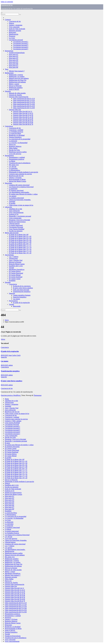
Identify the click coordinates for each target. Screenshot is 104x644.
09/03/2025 (5, 355)
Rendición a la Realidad (17, 135)
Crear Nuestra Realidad (17, 229)
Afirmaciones (13, 258)
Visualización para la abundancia (20, 163)
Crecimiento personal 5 (21, 49)
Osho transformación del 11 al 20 (24, 100)
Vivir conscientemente (16, 213)
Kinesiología (9, 51)
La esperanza (13, 168)
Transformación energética (22, 292)
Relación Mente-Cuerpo (17, 264)
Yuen (7, 69)
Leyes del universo (15, 154)
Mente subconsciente (12, 233)
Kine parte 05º (14, 62)
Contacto (8, 20)
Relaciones (12, 32)
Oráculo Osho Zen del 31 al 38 (23, 117)
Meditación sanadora (16, 88)
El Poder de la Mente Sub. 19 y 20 (20, 253)
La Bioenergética (14, 170)
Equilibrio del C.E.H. (16, 266)
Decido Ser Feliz (14, 150)
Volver (3, 339)
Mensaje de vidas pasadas (17, 93)
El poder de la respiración (21, 303)
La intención (13, 141)
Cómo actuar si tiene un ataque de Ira (21, 205)
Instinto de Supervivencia (17, 222)
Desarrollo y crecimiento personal (20, 216)
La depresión (13, 189)
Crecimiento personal (16, 40)
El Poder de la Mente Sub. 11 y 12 (20, 246)
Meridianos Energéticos (17, 269)
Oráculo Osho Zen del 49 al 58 (23, 121)
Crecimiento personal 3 (21, 45)
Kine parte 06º (14, 64)
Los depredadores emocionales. (19, 192)
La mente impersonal (16, 225)
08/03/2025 (5, 365)
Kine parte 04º (14, 60)
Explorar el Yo (14, 214)
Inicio (7, 320)
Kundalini (12, 280)
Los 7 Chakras (14, 257)
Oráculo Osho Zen (15, 110)
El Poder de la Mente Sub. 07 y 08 (20, 242)
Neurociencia (13, 301)
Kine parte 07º (14, 65)
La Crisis (12, 38)
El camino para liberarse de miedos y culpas (23, 194)
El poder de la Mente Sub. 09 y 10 (20, 244)
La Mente (12, 161)
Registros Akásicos (15, 146)
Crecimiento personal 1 (21, 42)
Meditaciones (9, 73)
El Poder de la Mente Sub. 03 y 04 (20, 238)
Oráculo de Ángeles (15, 95)
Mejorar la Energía (15, 262)
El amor (7, 443)
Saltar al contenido (7, 2)
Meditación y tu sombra (17, 77)
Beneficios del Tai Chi (16, 176)
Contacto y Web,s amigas (13, 421)
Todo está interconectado (21, 290)
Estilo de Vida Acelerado (17, 29)
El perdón (12, 203)
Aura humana (9, 255)
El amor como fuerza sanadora (23, 288)
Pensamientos (9, 156)
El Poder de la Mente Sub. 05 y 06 (20, 240)
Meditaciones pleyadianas (17, 82)
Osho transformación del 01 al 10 (24, 99)
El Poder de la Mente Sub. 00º (19, 235)
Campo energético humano (22, 295)
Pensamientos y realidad (17, 157)
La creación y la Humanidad (18, 143)
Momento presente (15, 31)
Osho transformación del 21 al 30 (24, 102)
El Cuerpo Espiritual (16, 277)
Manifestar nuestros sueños (18, 152)
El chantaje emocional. (16, 190)
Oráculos (8, 91)
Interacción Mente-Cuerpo (18, 181)
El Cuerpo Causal (15, 279)
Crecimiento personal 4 (21, 47)
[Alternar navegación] (2, 13)
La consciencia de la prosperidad (20, 139)
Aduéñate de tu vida (15, 209)
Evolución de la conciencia (22, 286)
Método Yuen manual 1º (17, 71)
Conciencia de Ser (7, 5)
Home (7, 399)
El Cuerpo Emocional (16, 273)
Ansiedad (12, 201)
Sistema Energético (15, 137)
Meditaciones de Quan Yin (18, 80)
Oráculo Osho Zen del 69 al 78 (23, 124)
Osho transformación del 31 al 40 (24, 104)
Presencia (12, 36)
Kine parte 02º (14, 56)
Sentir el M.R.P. (14, 89)
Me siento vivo (14, 165)
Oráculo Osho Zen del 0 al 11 (23, 111)
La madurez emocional (16, 198)
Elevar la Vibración (15, 86)
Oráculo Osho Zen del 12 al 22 (23, 113)
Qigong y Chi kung (15, 178)
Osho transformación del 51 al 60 (24, 108)
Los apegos (13, 196)
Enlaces (11, 23)
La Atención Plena (15, 133)
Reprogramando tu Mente (17, 179)
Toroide (11, 268)
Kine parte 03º (14, 58)
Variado (11, 304)
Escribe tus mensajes (16, 231)
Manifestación (14, 34)
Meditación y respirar (16, 75)
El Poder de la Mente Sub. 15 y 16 (20, 249)
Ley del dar (13, 167)
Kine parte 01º (14, 54)
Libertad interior (14, 224)
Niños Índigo (13, 148)
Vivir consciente (14, 27)
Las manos (17, 299)
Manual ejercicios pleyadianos (19, 78)
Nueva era (12, 145)
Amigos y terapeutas (16, 25)
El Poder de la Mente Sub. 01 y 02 (20, 236)
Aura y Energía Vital (16, 260)
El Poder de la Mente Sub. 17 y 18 (20, 251)
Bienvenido (17, 306)
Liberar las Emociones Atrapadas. (20, 200)
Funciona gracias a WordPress (11, 395)
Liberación (8, 207)
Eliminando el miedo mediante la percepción (24, 172)
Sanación (12, 293)
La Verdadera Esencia (16, 132)
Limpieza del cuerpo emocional (19, 185)
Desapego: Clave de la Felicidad (19, 220)
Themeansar (38, 395)
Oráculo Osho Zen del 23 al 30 (23, 115)
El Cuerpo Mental (15, 275)
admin (11, 365)
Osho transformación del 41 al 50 (24, 106)
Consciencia (9, 126)
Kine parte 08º (14, 67)
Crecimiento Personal (16, 227)
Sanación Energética (20, 297)
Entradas (8, 282)
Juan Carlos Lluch (15, 355)
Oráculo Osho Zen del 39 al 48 (23, 119)
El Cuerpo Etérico (15, 271)
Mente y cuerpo (14, 84)
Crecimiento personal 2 (21, 43)
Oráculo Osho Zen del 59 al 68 (23, 122)
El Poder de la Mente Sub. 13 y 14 (20, 247)
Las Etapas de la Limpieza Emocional (21, 187)
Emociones (8, 183)
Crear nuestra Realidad (12, 423)
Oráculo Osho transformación (19, 97)
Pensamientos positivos (17, 159)
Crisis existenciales (15, 218)
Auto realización (14, 211)
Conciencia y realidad (16, 130)
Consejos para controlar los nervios (20, 174)
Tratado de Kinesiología (17, 53)
